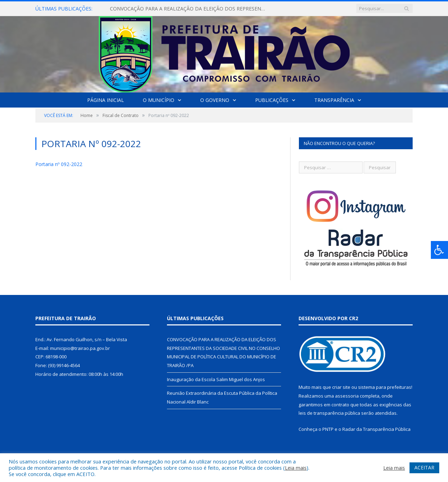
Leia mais (296, 468)
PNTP (328, 429)
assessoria (347, 396)
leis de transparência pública (329, 413)
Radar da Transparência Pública (376, 429)
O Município (159, 100)
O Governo (215, 100)
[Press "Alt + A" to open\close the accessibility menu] (439, 250)
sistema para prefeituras (385, 387)
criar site (341, 387)
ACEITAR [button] (424, 467)
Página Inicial (106, 100)
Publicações (272, 100)
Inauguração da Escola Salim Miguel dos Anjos (216, 379)
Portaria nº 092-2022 (59, 164)
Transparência (334, 100)
